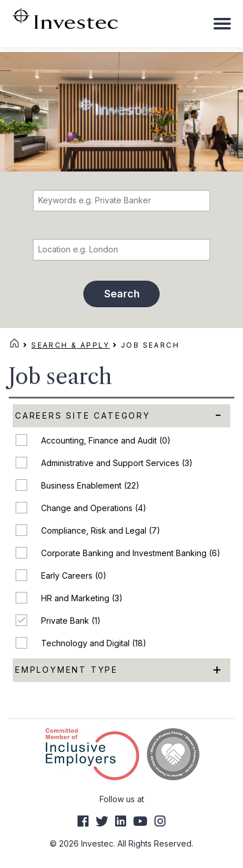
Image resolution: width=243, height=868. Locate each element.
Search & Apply (71, 345)
